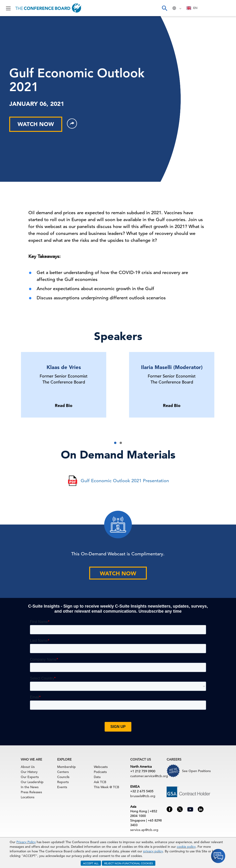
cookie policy (186, 847)
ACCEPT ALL (91, 863)
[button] (115, 443)
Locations (28, 797)
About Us (28, 767)
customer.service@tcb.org (149, 776)
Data (97, 777)
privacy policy (153, 851)
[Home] (49, 8)
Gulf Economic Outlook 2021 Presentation (125, 481)
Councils (63, 777)
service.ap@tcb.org (144, 830)
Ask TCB (100, 782)
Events (62, 787)
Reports (63, 782)
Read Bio (64, 405)
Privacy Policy (26, 842)
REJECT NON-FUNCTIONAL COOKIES (129, 863)
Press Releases (31, 792)
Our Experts (30, 777)
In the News (30, 787)
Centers (63, 772)
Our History (29, 772)
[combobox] (192, 8)
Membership (66, 767)
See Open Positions (196, 771)
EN (192, 8)
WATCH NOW (36, 124)
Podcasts (100, 772)
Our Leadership (32, 782)
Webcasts (101, 767)
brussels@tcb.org (143, 796)
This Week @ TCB (106, 787)
